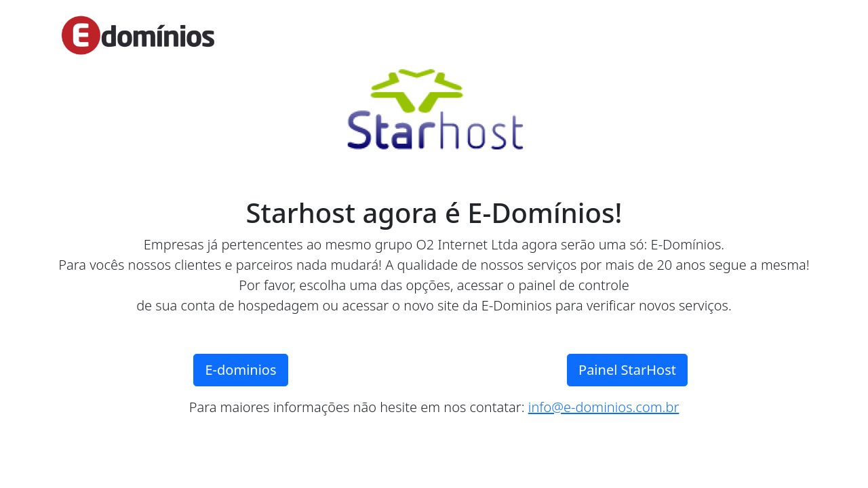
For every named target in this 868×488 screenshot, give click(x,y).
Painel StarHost (627, 370)
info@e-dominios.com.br (604, 407)
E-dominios (240, 370)
